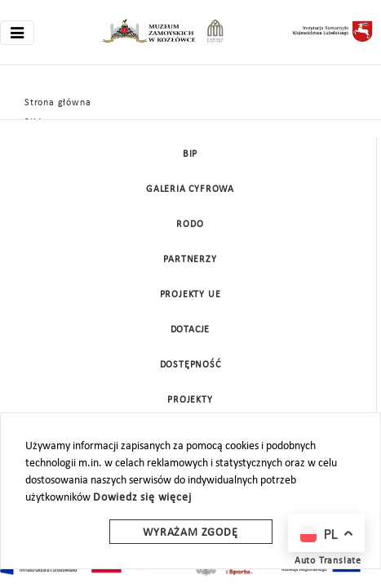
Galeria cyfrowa (190, 189)
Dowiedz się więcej (142, 498)
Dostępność (190, 365)
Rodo (190, 225)
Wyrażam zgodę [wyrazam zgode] (190, 533)
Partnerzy (190, 260)
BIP (190, 154)
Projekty (190, 400)
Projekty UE (190, 295)
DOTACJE (190, 330)
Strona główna (58, 103)
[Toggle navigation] (17, 33)
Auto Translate (328, 561)
